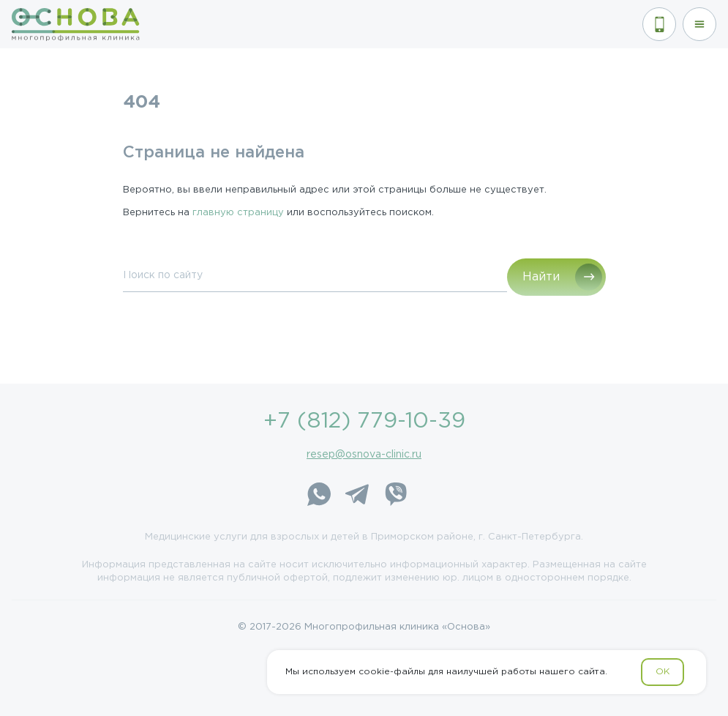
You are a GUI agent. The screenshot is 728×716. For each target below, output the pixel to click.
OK (663, 672)
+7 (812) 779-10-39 (364, 421)
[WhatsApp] (319, 496)
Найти (541, 277)
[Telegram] (357, 496)
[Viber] (395, 496)
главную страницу (238, 213)
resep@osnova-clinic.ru (364, 455)
